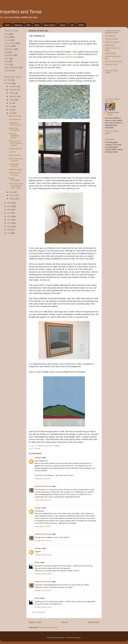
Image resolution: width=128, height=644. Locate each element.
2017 (9, 206)
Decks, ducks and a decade (16, 160)
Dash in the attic (15, 116)
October (13, 93)
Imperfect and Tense (21, 12)
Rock (6, 61)
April (11, 113)
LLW (72, 25)
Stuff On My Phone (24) (14, 129)
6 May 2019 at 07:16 (43, 500)
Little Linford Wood (12, 67)
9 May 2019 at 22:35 (43, 526)
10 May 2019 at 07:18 (43, 541)
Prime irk (12, 152)
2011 (9, 226)
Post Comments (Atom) (48, 627)
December (13, 86)
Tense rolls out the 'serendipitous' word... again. (16, 186)
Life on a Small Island (113, 61)
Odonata (18, 25)
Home (8, 25)
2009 (9, 233)
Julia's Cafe (72, 54)
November (13, 90)
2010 (9, 230)
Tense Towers (49, 25)
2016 (9, 210)
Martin (37, 562)
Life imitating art (15, 119)
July (11, 103)
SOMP (81, 25)
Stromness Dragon (112, 42)
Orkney (7, 40)
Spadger (38, 458)
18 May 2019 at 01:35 (43, 555)
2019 (9, 83)
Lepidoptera (9, 55)
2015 (9, 213)
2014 (9, 216)
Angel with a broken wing (14, 124)
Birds (37, 25)
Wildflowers (9, 49)
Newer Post (35, 622)
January (13, 199)
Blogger (78, 638)
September (14, 96)
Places (63, 25)
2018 (9, 203)
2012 (9, 223)
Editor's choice (14, 155)
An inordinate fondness (14, 165)
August (12, 100)
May (11, 110)
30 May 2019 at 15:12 (43, 607)
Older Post (94, 622)
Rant (28, 25)
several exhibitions (66, 57)
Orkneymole (110, 45)
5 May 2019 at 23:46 (43, 479)
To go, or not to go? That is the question (15, 143)
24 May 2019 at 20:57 (43, 591)
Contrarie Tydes (111, 64)
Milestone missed (15, 169)
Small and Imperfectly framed (14, 136)
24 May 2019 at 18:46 (43, 574)
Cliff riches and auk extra (15, 174)
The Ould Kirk (110, 36)
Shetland (8, 71)
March (12, 192)
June (11, 107)
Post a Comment (39, 612)
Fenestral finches (15, 149)
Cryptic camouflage (14, 179)
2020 (9, 80)
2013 (9, 220)
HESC (7, 58)
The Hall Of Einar (112, 39)
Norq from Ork (110, 53)
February (13, 195)
